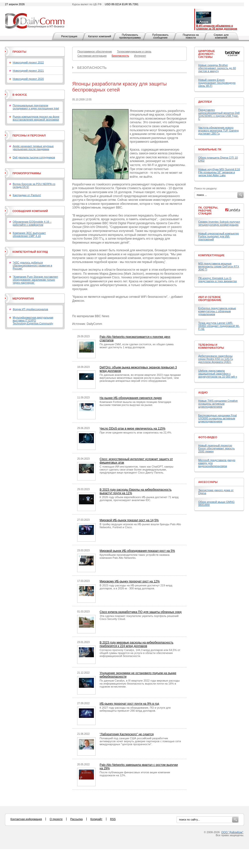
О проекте (56, 819)
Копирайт (96, 819)
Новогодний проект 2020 (28, 79)
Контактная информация (26, 819)
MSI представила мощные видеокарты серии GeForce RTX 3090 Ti (219, 266)
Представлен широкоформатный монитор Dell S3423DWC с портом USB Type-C (219, 114)
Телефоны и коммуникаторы (211, 346)
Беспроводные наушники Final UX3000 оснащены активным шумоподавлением (218, 418)
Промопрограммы (27, 173)
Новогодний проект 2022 (28, 62)
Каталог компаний (100, 36)
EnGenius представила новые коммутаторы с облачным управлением (217, 311)
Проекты (19, 52)
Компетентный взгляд (30, 252)
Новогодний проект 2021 (28, 71)
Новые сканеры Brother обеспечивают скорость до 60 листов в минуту (217, 68)
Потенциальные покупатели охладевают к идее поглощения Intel (36, 107)
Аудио (203, 392)
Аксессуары (208, 482)
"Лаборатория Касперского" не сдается (127, 734)
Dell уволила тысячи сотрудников (34, 157)
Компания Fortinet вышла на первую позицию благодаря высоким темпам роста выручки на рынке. (135, 403)
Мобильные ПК (210, 149)
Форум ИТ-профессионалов (30, 309)
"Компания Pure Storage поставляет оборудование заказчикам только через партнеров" (35, 280)
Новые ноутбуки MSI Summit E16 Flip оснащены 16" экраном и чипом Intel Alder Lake (219, 172)
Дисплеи (205, 102)
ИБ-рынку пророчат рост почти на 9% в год (129, 704)
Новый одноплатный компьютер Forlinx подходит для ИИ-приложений (218, 236)
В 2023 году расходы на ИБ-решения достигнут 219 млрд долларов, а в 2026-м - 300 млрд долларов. (136, 587)
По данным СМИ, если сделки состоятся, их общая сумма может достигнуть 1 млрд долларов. (137, 346)
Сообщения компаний (30, 211)
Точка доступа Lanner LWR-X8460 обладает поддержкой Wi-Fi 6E (219, 326)
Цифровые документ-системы (207, 54)
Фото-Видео (208, 437)
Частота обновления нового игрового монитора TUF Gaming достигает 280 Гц (218, 130)
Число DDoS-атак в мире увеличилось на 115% (132, 429)
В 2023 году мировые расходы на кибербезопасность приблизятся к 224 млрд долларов (136, 644)
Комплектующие (211, 255)
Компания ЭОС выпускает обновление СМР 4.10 (29, 234)
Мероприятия (23, 299)
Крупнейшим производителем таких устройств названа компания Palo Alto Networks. (135, 556)
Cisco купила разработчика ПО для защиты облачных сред (141, 612)
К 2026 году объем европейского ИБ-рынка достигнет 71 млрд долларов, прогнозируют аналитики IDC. (139, 499)
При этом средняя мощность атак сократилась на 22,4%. (136, 433)
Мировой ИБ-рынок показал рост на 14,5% (129, 520)
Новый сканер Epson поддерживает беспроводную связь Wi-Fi (217, 83)
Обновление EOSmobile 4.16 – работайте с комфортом (32, 223)
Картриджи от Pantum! (27, 195)
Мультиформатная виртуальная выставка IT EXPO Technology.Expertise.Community (33, 320)
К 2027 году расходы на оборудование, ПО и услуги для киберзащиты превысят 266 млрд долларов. (135, 709)
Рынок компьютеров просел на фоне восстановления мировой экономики (36, 118)
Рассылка (76, 819)
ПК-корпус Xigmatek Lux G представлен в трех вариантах (218, 280)
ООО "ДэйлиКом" (232, 832)
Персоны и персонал (29, 135)
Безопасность (92, 68)
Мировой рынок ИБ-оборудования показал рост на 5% (137, 551)
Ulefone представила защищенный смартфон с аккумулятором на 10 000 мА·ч (218, 374)
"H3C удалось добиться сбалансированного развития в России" (32, 265)
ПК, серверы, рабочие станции (208, 211)
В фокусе (20, 95)
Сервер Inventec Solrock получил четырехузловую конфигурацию (219, 223)
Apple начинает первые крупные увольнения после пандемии (33, 148)
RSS (113, 819)
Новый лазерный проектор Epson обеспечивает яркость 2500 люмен (217, 448)
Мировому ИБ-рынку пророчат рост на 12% (130, 581)
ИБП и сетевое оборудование (210, 299)
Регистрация (69, 36)
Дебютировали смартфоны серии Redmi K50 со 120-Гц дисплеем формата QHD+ (216, 359)
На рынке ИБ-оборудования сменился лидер (131, 398)
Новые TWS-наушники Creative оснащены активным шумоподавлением (218, 404)
